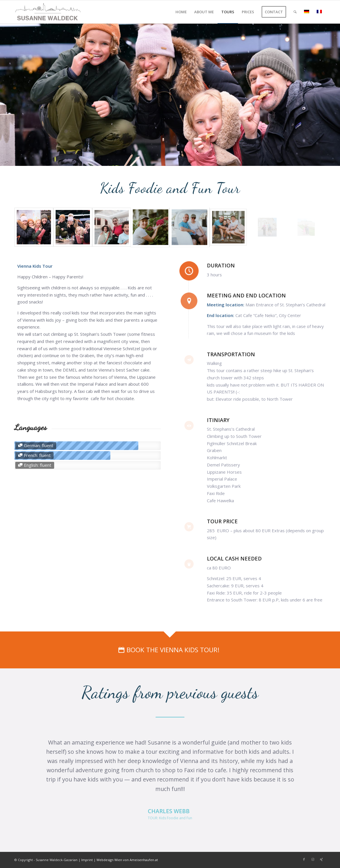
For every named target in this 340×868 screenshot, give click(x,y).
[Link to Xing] (321, 859)
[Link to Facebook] (304, 859)
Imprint (87, 860)
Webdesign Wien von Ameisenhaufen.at (127, 860)
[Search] (295, 12)
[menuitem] (181, 12)
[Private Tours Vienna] (48, 12)
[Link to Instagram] (313, 859)
